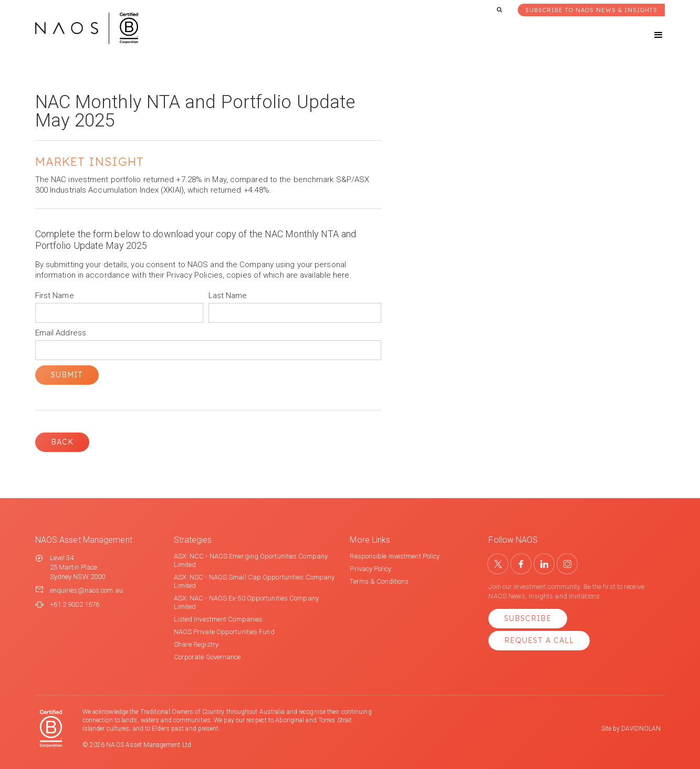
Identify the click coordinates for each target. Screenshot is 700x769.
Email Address (61, 333)
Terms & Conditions (379, 581)
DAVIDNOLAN (641, 729)
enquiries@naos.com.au (86, 590)
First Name (55, 296)
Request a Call (539, 640)
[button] (649, 35)
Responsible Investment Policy (395, 556)
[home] (87, 28)
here (341, 275)
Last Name (228, 296)
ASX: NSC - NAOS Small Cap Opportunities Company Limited (254, 581)
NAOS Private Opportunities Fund (224, 632)
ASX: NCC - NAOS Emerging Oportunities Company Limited (251, 560)
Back (62, 442)
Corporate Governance (207, 657)
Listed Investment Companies (218, 619)
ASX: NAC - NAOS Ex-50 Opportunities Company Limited (246, 602)
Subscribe (528, 618)
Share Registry (196, 644)
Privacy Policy (370, 569)
